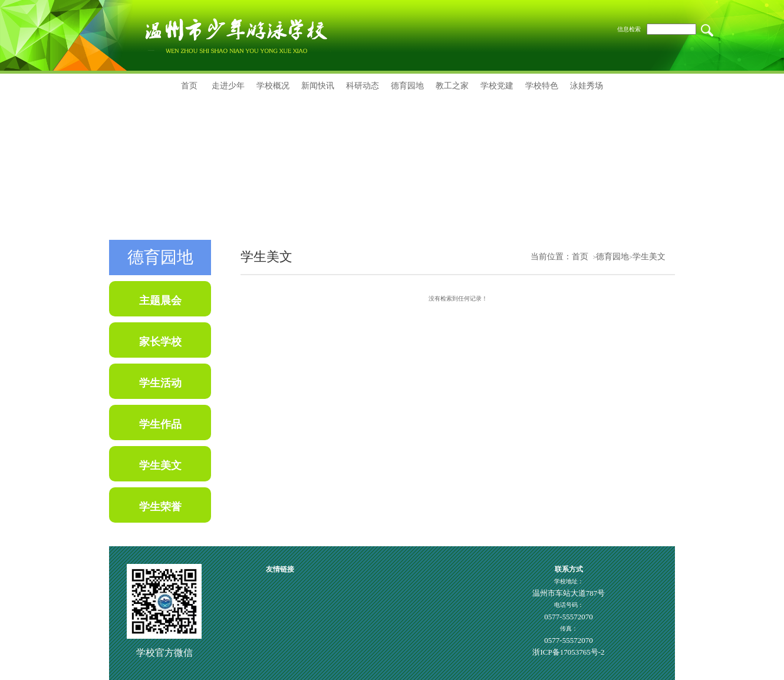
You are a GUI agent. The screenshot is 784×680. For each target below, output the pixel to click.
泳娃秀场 (587, 86)
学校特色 (542, 86)
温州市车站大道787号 (569, 593)
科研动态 (363, 86)
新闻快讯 (318, 86)
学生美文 (160, 466)
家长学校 (160, 342)
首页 (189, 86)
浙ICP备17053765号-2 (568, 652)
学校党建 (497, 86)
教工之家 (452, 86)
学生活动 (160, 383)
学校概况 (273, 86)
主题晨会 (160, 301)
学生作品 (160, 424)
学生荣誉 (160, 507)
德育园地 (407, 86)
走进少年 (228, 86)
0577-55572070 (568, 617)
